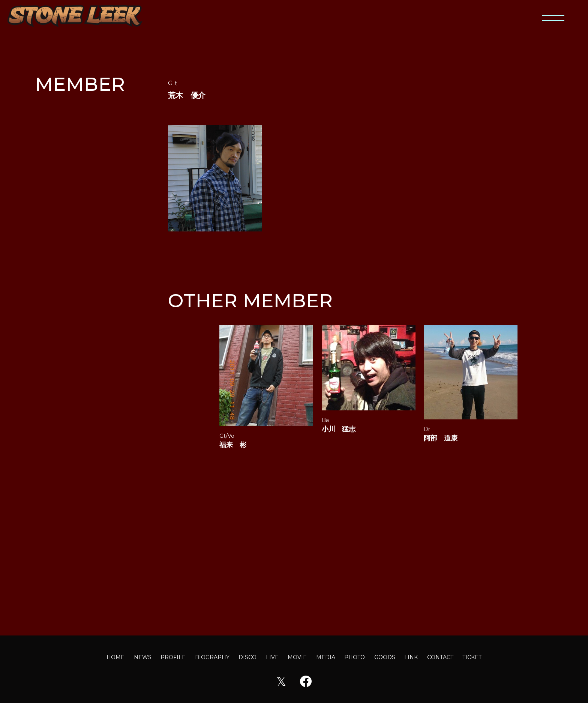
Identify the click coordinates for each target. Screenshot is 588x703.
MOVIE (297, 657)
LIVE (272, 657)
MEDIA (326, 657)
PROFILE (173, 657)
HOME (115, 657)
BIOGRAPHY (212, 657)
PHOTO (355, 657)
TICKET (472, 657)
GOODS (385, 657)
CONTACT (440, 657)
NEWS (143, 657)
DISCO (247, 657)
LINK (411, 657)
